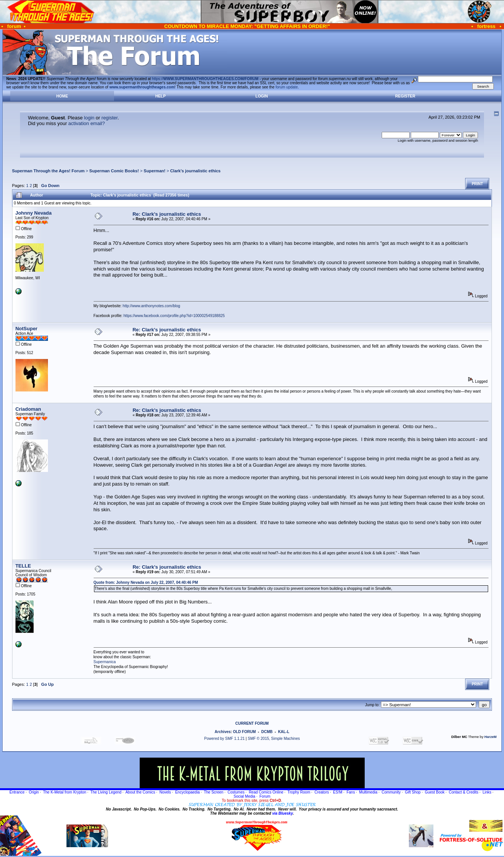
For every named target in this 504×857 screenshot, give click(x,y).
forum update (287, 87)
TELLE (23, 566)
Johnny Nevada (34, 213)
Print (477, 184)
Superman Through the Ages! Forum (48, 171)
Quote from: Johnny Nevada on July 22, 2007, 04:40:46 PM (146, 582)
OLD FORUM (244, 732)
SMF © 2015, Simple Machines (274, 739)
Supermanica (105, 662)
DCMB (267, 732)
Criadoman (28, 409)
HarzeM (490, 737)
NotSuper (27, 329)
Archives (223, 732)
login (89, 118)
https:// (205, 79)
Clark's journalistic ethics (195, 171)
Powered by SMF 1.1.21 (224, 739)
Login (262, 96)
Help (160, 96)
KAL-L (284, 732)
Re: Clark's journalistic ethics (167, 214)
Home (62, 96)
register (110, 118)
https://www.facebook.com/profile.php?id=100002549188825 (174, 316)
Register (405, 96)
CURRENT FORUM (252, 723)
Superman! (155, 171)
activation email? (87, 123)
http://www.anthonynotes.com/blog (151, 306)
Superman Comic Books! (114, 171)
